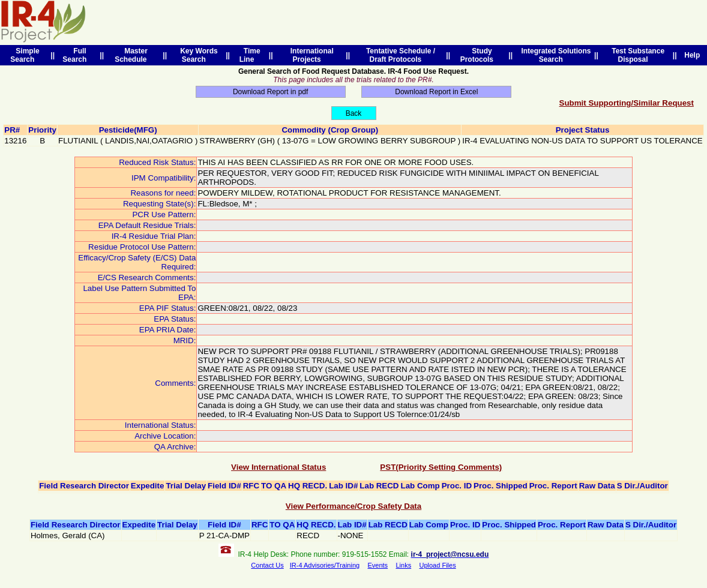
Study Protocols (479, 55)
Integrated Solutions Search (554, 55)
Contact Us (267, 565)
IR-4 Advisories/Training (325, 565)
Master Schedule (133, 55)
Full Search (77, 55)
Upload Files (438, 565)
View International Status (278, 467)
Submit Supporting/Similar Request (627, 103)
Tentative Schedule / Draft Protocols (399, 55)
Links (403, 565)
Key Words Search (197, 55)
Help (692, 55)
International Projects (310, 55)
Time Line (250, 55)
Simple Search (25, 55)
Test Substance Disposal (636, 55)
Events (378, 565)
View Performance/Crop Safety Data (353, 506)
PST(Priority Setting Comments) (441, 467)
